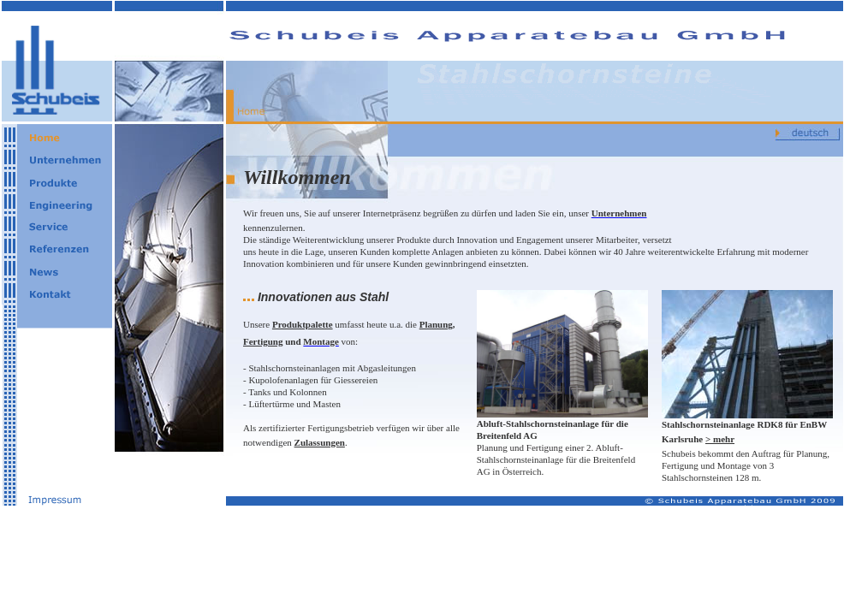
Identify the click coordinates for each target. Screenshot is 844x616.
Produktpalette (303, 324)
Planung (436, 324)
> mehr (720, 439)
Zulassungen (320, 442)
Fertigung (263, 341)
